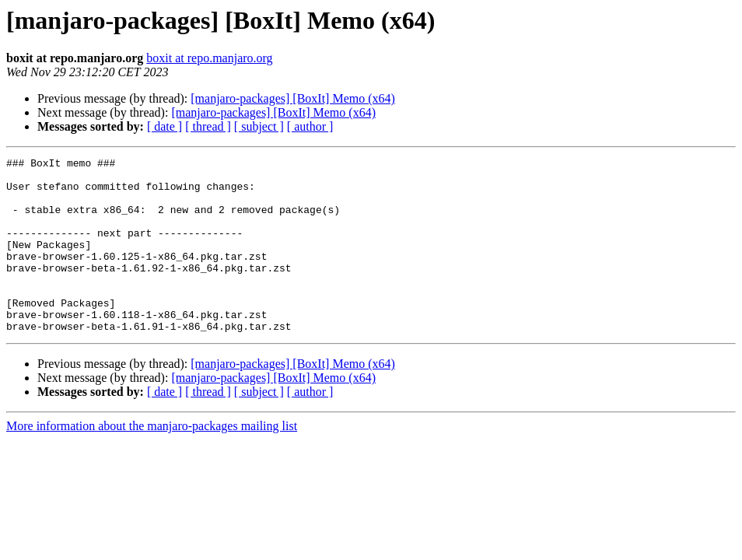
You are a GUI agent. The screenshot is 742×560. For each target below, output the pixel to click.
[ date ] (164, 126)
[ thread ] (208, 126)
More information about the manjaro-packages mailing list (152, 461)
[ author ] (310, 126)
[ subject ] (259, 126)
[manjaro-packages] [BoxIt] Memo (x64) (293, 98)
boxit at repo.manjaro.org (209, 58)
